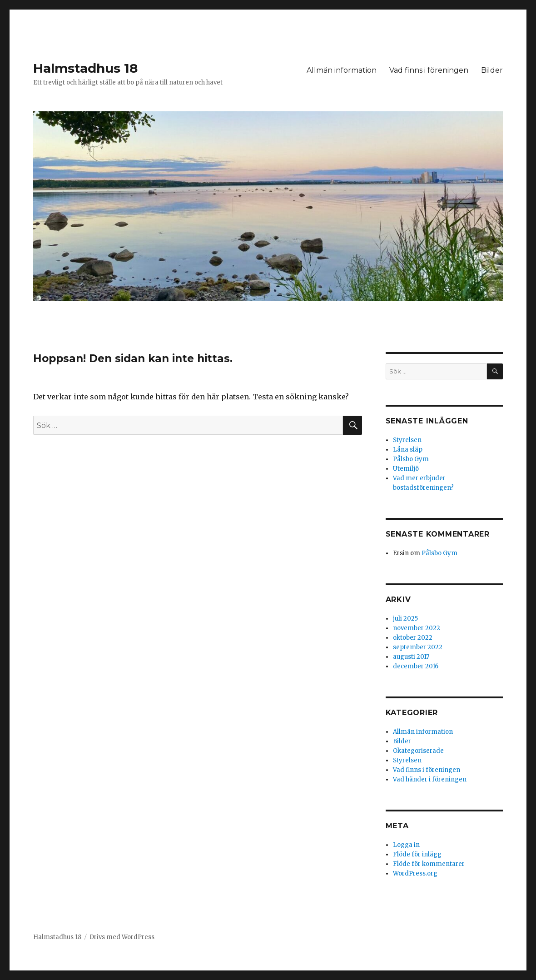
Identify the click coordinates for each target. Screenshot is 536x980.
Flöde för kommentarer (429, 864)
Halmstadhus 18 (85, 68)
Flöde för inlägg (417, 854)
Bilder (492, 70)
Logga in (406, 845)
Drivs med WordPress (122, 937)
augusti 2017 (411, 657)
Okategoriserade (418, 751)
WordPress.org (415, 873)
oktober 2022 (413, 638)
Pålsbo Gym (411, 459)
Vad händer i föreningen (430, 779)
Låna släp (408, 450)
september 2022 (418, 647)
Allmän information (342, 70)
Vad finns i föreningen (429, 70)
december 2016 (416, 666)
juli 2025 (405, 619)
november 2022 (417, 628)
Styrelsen (407, 440)
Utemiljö (406, 469)
